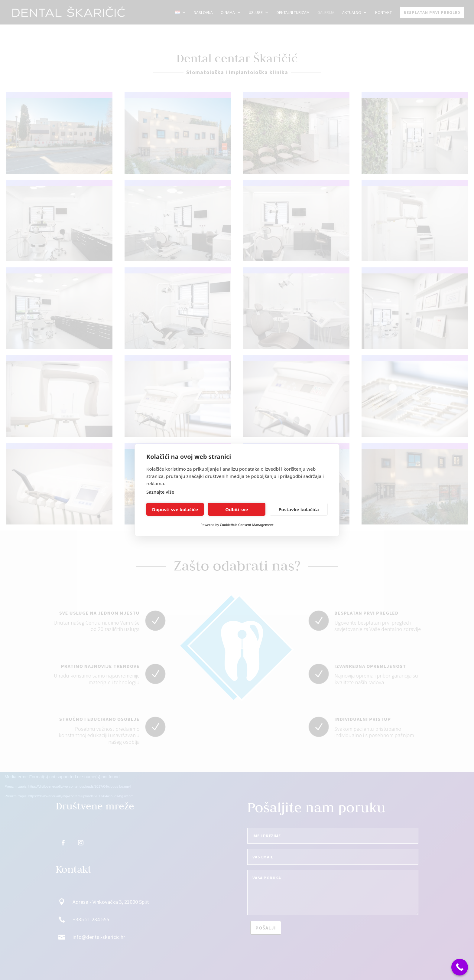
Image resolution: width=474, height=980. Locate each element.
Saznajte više (160, 492)
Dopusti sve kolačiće (175, 509)
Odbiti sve (237, 509)
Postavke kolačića (299, 509)
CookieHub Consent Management (247, 525)
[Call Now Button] (460, 967)
